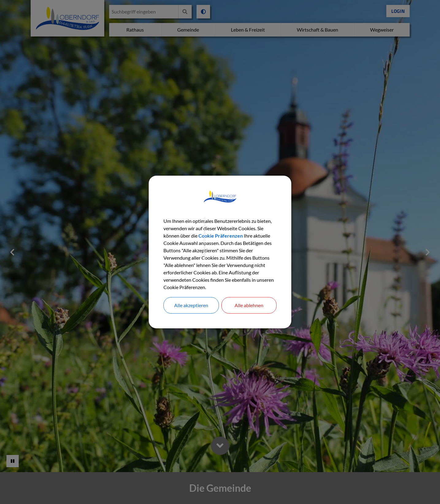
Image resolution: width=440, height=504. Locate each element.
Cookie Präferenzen (221, 236)
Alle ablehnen (249, 305)
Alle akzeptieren (191, 305)
